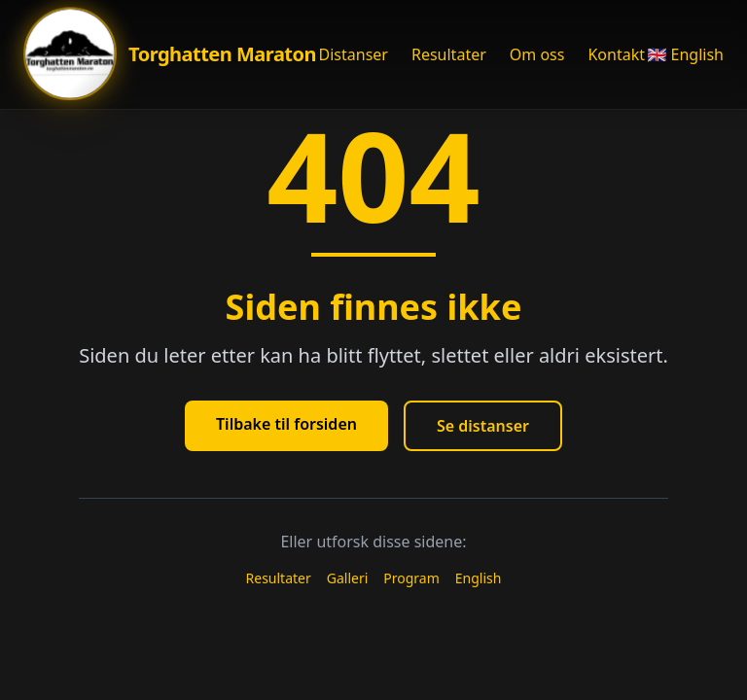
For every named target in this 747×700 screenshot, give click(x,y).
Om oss (537, 54)
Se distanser (483, 426)
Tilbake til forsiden (286, 424)
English (479, 578)
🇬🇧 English (685, 54)
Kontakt (616, 54)
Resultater (449, 54)
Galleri (348, 578)
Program (411, 578)
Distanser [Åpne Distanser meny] (354, 54)
